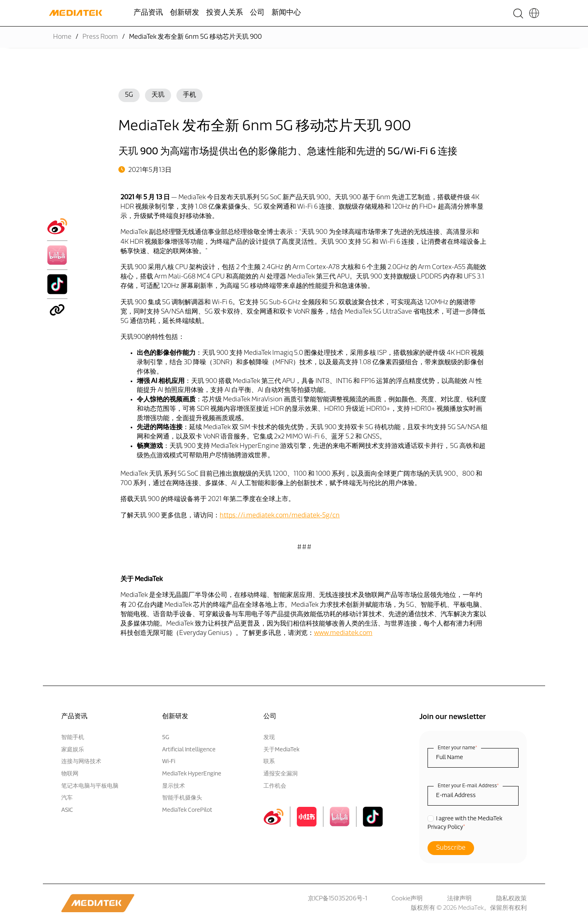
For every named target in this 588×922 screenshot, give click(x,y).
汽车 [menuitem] (67, 798)
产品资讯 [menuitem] (148, 13)
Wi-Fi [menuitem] (169, 762)
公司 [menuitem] (257, 13)
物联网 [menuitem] (70, 774)
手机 (189, 95)
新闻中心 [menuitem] (286, 13)
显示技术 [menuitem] (174, 786)
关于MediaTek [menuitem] (281, 750)
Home (62, 37)
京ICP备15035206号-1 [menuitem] (337, 899)
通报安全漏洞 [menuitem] (281, 774)
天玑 (158, 95)
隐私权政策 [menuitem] (511, 899)
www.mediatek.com (343, 633)
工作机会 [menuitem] (275, 786)
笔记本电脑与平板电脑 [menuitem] (90, 786)
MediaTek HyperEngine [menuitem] (192, 774)
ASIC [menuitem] (67, 810)
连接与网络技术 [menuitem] (81, 762)
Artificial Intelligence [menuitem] (189, 750)
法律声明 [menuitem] (459, 899)
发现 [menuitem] (269, 738)
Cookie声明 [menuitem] (407, 899)
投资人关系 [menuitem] (225, 13)
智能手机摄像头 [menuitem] (182, 798)
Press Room (100, 37)
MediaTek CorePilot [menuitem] (187, 810)
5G (129, 95)
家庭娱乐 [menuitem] (73, 750)
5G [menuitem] (166, 738)
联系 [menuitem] (269, 762)
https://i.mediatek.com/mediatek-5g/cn (280, 516)
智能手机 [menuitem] (73, 738)
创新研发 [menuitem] (185, 13)
